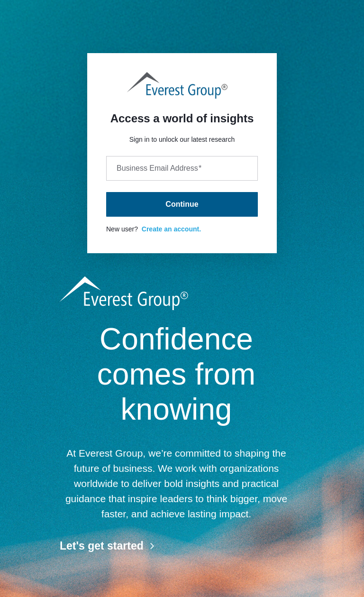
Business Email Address (159, 168)
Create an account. (171, 229)
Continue (182, 204)
